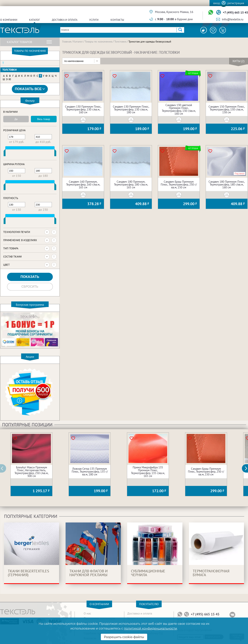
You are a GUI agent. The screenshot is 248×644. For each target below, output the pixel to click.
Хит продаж (193, 73)
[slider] (5, 154)
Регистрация (236, 3)
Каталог (35, 20)
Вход (217, 3)
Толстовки (9, 70)
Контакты (117, 20)
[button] (247, 468)
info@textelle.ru (233, 19)
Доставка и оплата (65, 20)
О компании (9, 20)
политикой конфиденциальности (150, 628)
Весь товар (44, 119)
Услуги (94, 20)
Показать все (30, 89)
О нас (87, 613)
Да (16, 119)
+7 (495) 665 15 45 (235, 12)
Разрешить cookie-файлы (124, 637)
